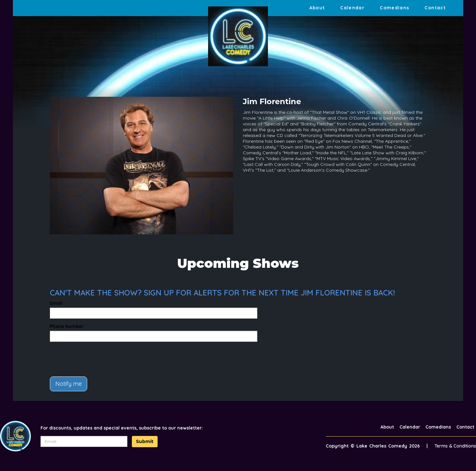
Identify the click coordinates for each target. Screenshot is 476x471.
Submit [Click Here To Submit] (145, 441)
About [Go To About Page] (317, 8)
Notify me (69, 384)
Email (56, 303)
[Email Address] (84, 441)
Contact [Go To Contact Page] (435, 8)
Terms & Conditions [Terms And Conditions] (455, 446)
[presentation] (99, 359)
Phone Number (67, 326)
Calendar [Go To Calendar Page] (352, 8)
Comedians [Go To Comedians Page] (394, 8)
